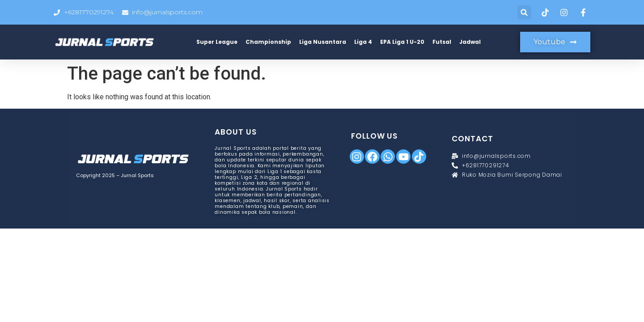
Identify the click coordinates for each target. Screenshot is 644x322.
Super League (217, 42)
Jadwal (470, 42)
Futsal (442, 42)
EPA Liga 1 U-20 (402, 42)
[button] (524, 12)
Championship (268, 42)
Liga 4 (363, 42)
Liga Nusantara (323, 42)
